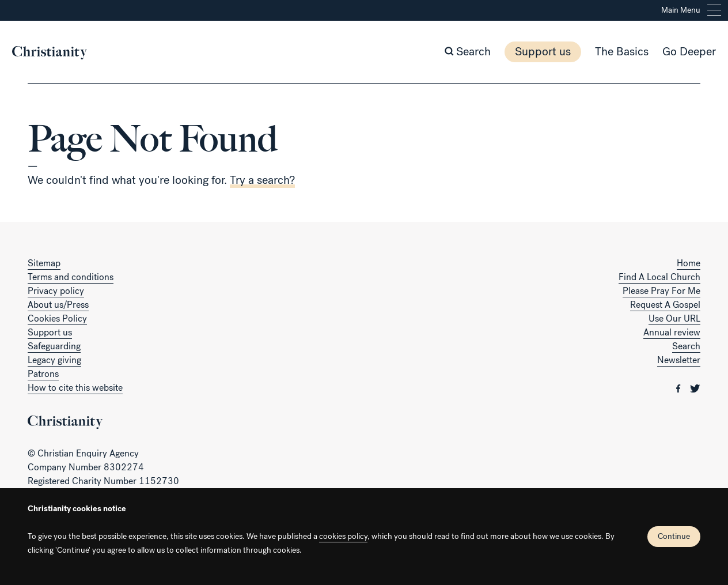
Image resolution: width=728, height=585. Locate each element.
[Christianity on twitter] (695, 388)
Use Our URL (674, 318)
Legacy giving (54, 360)
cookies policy (343, 536)
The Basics (606, 52)
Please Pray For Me (661, 291)
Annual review (672, 332)
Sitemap (44, 263)
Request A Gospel (665, 305)
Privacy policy (56, 291)
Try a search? (262, 180)
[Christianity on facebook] (680, 388)
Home (689, 263)
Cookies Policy (57, 318)
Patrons (43, 374)
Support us (527, 52)
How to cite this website (75, 388)
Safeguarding (54, 346)
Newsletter (679, 360)
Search (686, 346)
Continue (674, 536)
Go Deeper (674, 52)
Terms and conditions (71, 277)
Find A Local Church (659, 277)
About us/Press (58, 305)
